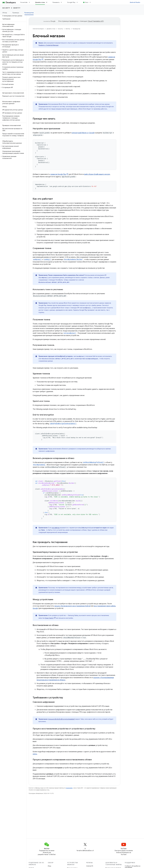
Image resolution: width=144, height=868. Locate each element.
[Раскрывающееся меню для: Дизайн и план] (48, 2)
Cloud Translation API (96, 21)
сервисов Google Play (58, 174)
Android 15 (90, 866)
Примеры (16, 13)
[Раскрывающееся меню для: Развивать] (62, 2)
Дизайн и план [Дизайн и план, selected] (40, 2)
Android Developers (38, 29)
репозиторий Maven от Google (83, 133)
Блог (87, 2)
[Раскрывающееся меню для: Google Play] (78, 2)
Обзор (5, 13)
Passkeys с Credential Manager (49, 45)
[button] (13, 30)
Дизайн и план (51, 29)
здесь (35, 754)
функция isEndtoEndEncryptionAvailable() (62, 719)
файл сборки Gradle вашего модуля (97, 174)
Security (6, 8)
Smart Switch (49, 618)
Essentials (24, 2)
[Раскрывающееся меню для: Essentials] (30, 2)
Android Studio (135, 2)
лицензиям (69, 788)
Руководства (76, 29)
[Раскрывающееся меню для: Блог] (91, 2)
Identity (17, 8)
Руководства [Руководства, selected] (29, 13)
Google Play (71, 2)
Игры (49, 866)
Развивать (56, 2)
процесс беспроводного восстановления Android (72, 606)
